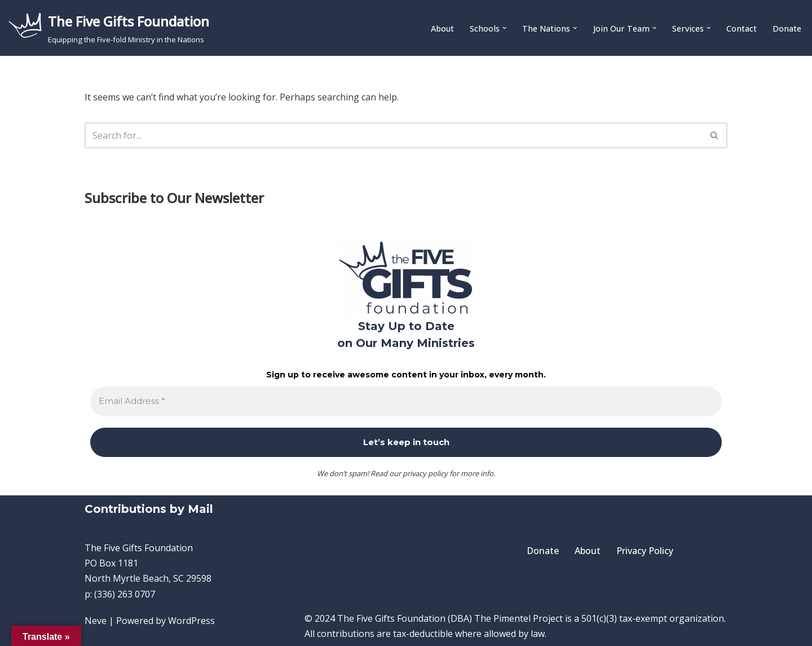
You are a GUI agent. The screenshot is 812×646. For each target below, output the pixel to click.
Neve (96, 621)
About (442, 28)
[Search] (393, 135)
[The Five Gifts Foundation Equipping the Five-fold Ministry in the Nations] (109, 28)
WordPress (191, 621)
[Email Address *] (406, 401)
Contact (742, 28)
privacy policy (425, 473)
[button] (504, 28)
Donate (787, 28)
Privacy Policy (645, 551)
